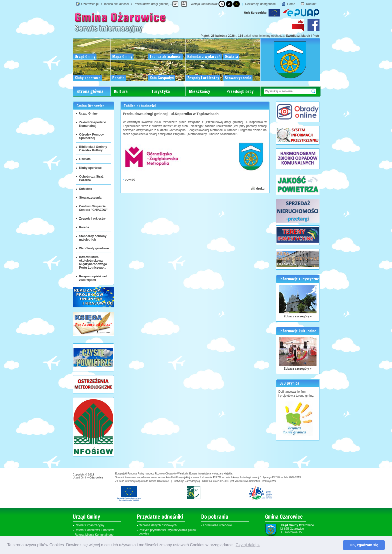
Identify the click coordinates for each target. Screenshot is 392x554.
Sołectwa (86, 189)
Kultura (121, 91)
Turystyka (161, 91)
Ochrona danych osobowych (158, 525)
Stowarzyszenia (90, 198)
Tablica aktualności (116, 4)
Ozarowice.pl (90, 4)
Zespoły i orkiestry (92, 219)
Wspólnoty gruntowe (94, 248)
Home (288, 4)
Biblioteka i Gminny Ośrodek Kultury (93, 149)
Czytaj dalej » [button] (248, 545)
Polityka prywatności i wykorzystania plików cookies (167, 532)
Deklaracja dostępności (261, 4)
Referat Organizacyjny (90, 525)
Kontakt (308, 4)
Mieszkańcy (199, 91)
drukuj (258, 188)
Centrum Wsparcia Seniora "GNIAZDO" (93, 208)
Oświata (85, 159)
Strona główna (90, 91)
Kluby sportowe (90, 168)
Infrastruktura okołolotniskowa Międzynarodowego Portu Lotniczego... (93, 262)
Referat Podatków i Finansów (94, 530)
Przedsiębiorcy (240, 91)
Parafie (84, 227)
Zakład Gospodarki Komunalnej (93, 124)
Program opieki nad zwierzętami (93, 278)
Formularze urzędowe (217, 525)
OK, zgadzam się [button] (364, 545)
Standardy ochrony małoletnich (93, 238)
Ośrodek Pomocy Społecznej (92, 136)
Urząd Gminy (88, 114)
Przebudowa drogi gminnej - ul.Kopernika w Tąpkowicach (172, 4)
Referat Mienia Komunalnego (94, 535)
